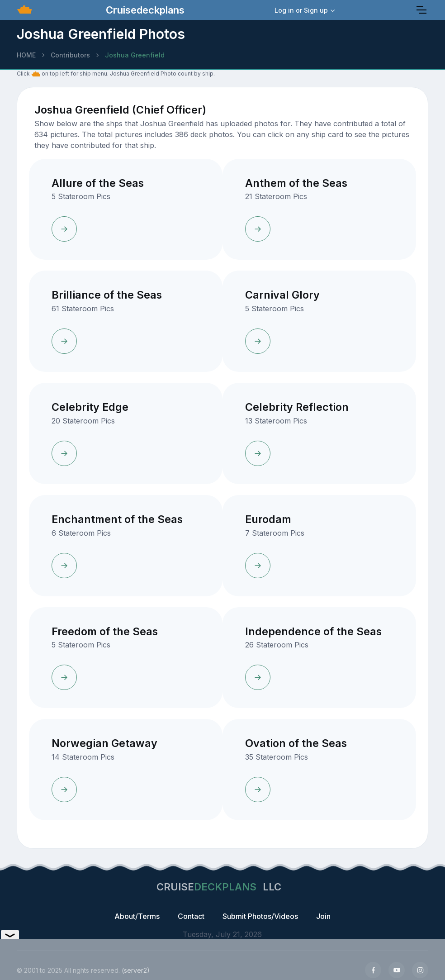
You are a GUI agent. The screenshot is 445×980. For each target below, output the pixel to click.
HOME (26, 55)
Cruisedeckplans (144, 10)
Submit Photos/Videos (260, 916)
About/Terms (137, 916)
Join (323, 916)
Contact (191, 916)
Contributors (70, 55)
